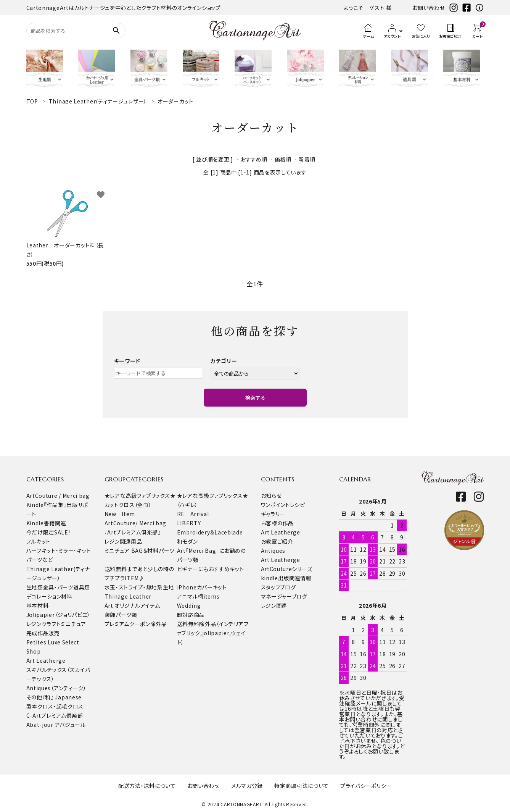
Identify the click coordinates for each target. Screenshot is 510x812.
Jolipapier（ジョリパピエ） (59, 615)
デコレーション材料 (49, 596)
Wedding (189, 605)
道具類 (82, 587)
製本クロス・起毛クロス (55, 706)
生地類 (35, 587)
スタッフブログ (278, 587)
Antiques (273, 550)
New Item (120, 514)
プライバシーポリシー (366, 786)
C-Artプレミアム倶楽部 (55, 715)
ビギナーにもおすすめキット (211, 569)
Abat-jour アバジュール (56, 725)
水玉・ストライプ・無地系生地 (139, 587)
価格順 (283, 159)
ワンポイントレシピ (283, 505)
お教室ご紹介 (277, 541)
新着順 (307, 159)
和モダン (187, 541)
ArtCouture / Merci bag (58, 496)
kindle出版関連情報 (286, 578)
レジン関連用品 (123, 541)
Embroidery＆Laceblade (210, 532)
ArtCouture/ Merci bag (136, 523)
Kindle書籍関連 (46, 523)
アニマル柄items (198, 596)
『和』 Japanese (62, 697)
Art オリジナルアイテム (132, 605)
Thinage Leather (128, 596)
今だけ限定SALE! (48, 532)
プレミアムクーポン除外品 (136, 624)
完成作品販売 (43, 633)
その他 (34, 697)
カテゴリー (224, 361)
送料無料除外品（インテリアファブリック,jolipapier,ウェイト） (213, 633)
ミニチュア (73, 624)
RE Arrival (193, 514)
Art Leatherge (46, 660)
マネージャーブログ (284, 596)
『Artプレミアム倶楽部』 (133, 532)
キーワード (127, 361)
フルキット (39, 541)
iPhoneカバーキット (202, 587)
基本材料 (38, 605)
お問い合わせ (429, 8)
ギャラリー (273, 514)
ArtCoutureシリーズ (287, 569)
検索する (255, 398)
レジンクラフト (44, 624)
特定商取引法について (302, 786)
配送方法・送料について (147, 786)
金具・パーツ (58, 587)
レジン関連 (274, 605)
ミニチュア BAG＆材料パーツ (140, 550)
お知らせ (271, 496)
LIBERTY (189, 523)
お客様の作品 (277, 523)
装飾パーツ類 (121, 615)
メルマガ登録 (247, 786)
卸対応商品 (191, 615)
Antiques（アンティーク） (56, 688)
